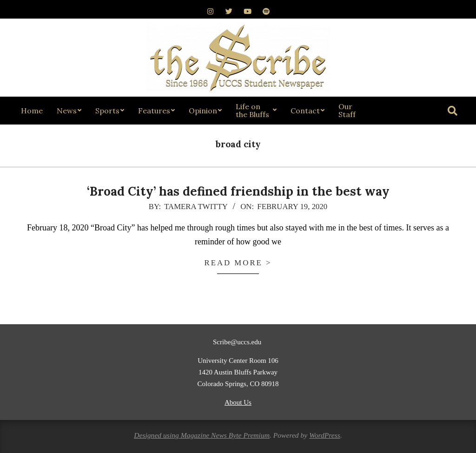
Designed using (157, 435)
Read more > (238, 263)
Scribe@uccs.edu (238, 342)
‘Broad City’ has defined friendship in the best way (238, 191)
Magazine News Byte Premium (225, 435)
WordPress (325, 435)
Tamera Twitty (196, 207)
